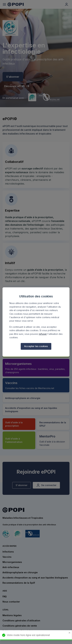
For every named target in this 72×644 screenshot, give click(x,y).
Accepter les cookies (36, 346)
